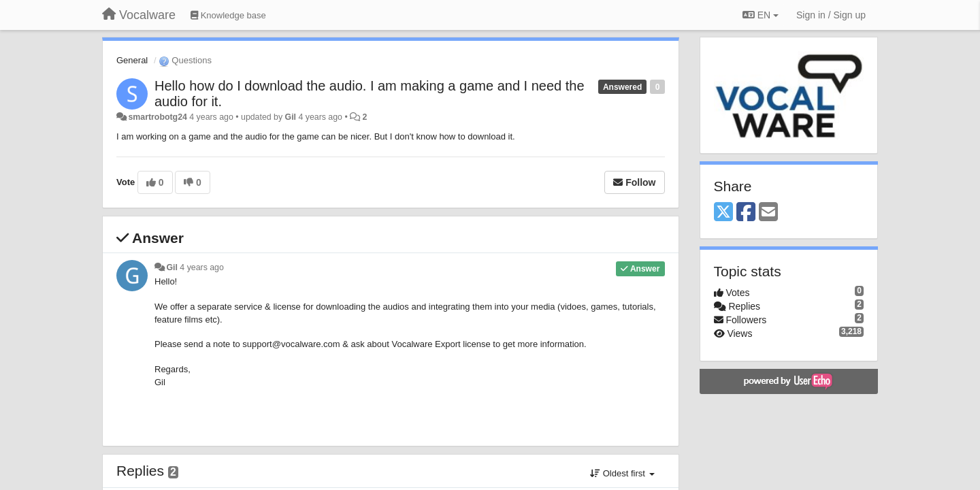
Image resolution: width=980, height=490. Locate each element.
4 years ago (202, 267)
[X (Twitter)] (723, 213)
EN (761, 15)
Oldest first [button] (622, 473)
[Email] (768, 213)
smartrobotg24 (157, 117)
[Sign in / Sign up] (831, 15)
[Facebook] (746, 213)
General (132, 60)
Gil (291, 117)
